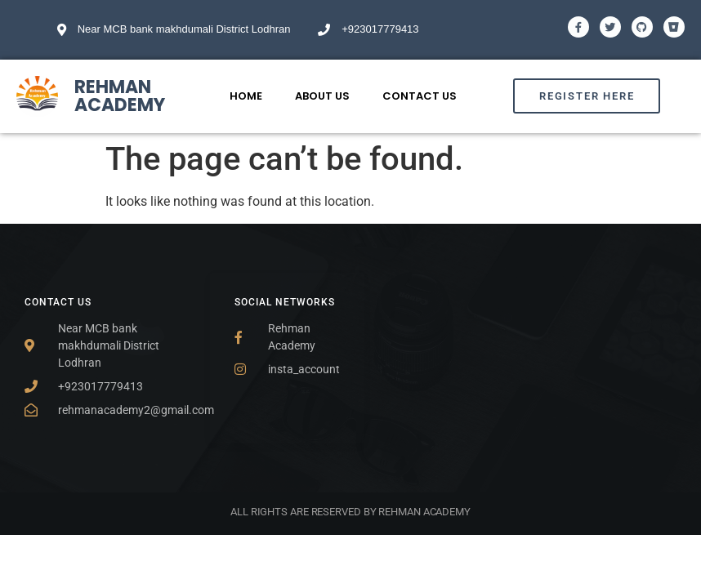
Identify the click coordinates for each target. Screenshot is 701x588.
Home (246, 96)
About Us (322, 96)
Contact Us (420, 96)
